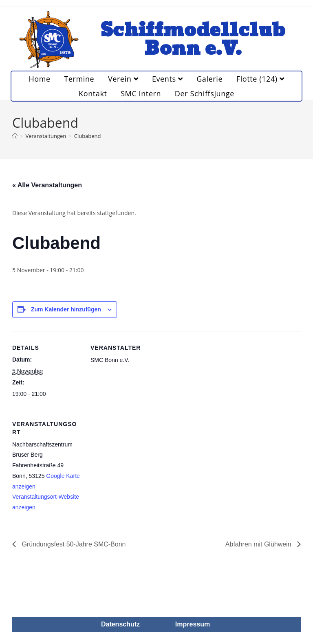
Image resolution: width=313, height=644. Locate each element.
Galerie (209, 79)
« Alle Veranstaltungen (47, 185)
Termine (79, 79)
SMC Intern (141, 93)
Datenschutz (120, 624)
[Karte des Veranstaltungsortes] (133, 463)
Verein (123, 79)
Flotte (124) (260, 79)
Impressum (193, 624)
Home (39, 79)
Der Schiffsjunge (205, 93)
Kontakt (93, 93)
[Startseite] (15, 136)
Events (168, 79)
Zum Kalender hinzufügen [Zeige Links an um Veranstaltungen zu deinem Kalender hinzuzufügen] (66, 309)
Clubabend (88, 136)
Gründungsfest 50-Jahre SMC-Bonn (73, 544)
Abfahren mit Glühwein (259, 544)
